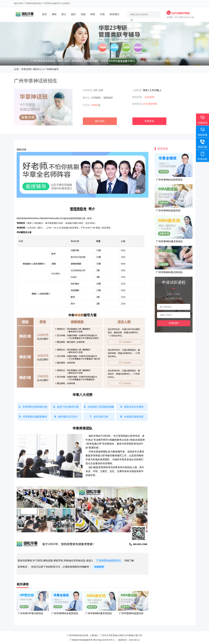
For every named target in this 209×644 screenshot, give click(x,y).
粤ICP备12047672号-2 (104, 640)
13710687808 (180, 13)
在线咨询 (99, 567)
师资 (93, 14)
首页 (44, 14)
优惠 (83, 14)
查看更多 (149, 121)
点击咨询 (149, 97)
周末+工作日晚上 (152, 90)
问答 (102, 14)
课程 (54, 14)
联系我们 (115, 14)
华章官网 (26, 69)
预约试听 (100, 121)
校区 (73, 14)
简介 (64, 14)
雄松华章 (18, 3)
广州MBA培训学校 (32, 3)
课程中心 (38, 69)
